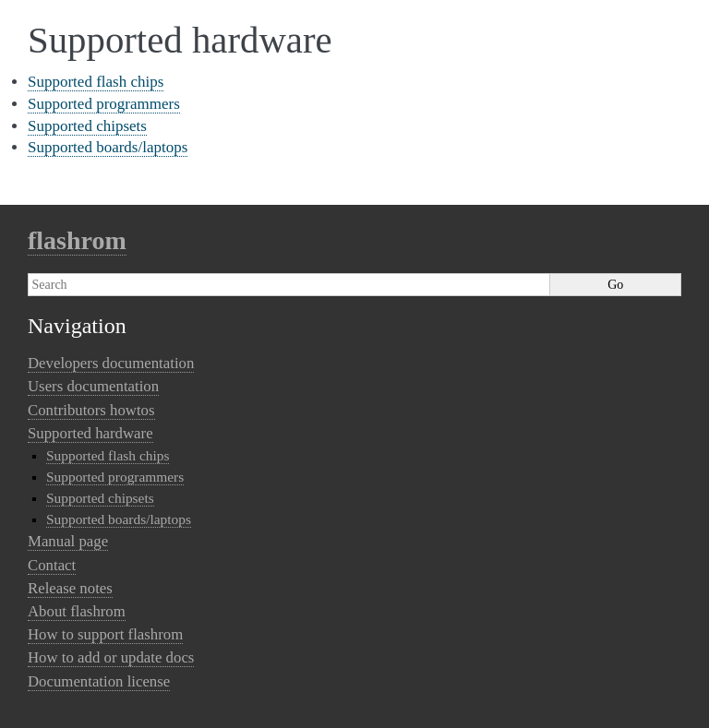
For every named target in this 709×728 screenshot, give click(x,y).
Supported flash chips (96, 82)
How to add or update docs (111, 657)
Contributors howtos (91, 410)
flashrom (77, 240)
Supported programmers (104, 104)
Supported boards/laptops (108, 147)
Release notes (70, 588)
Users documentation (93, 386)
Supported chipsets (87, 126)
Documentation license (99, 681)
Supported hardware (90, 433)
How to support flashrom (105, 634)
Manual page (68, 541)
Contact (52, 565)
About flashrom (77, 611)
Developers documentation (111, 363)
